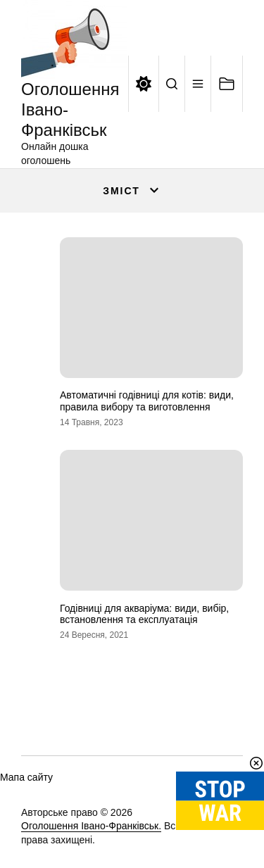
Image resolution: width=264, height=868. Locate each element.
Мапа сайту (26, 777)
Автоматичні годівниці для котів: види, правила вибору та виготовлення (147, 401)
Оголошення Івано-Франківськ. (91, 826)
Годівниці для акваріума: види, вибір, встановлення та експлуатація (144, 614)
